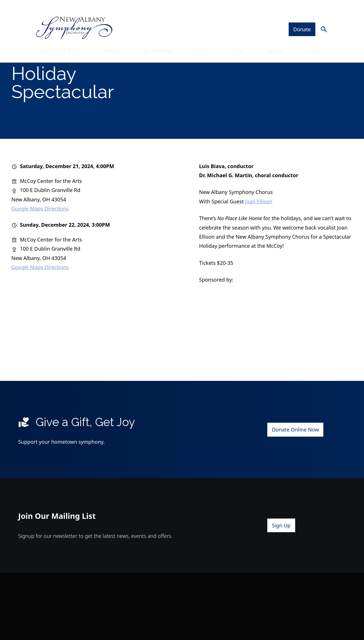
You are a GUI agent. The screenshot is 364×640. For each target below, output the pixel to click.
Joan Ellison (259, 221)
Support (282, 40)
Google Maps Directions (40, 228)
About (244, 40)
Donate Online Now (295, 449)
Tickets (115, 40)
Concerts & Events (64, 40)
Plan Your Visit (162, 40)
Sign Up (281, 545)
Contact (318, 40)
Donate (307, 17)
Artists (208, 40)
